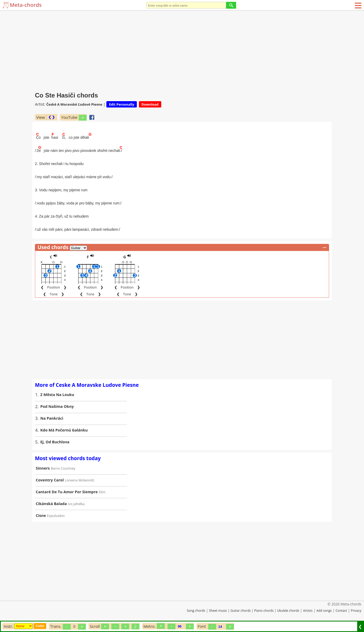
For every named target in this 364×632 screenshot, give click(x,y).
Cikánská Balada (51, 504)
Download (150, 104)
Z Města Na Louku (57, 395)
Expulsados (56, 516)
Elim (102, 492)
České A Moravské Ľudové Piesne (74, 104)
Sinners (43, 468)
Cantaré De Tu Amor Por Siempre (67, 492)
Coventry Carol (50, 480)
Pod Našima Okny (57, 406)
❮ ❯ (52, 117)
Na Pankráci (52, 418)
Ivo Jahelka (76, 504)
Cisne (41, 515)
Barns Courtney (63, 468)
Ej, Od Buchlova (55, 442)
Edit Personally (122, 104)
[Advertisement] (182, 50)
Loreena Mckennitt (80, 480)
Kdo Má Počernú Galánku (64, 430)
